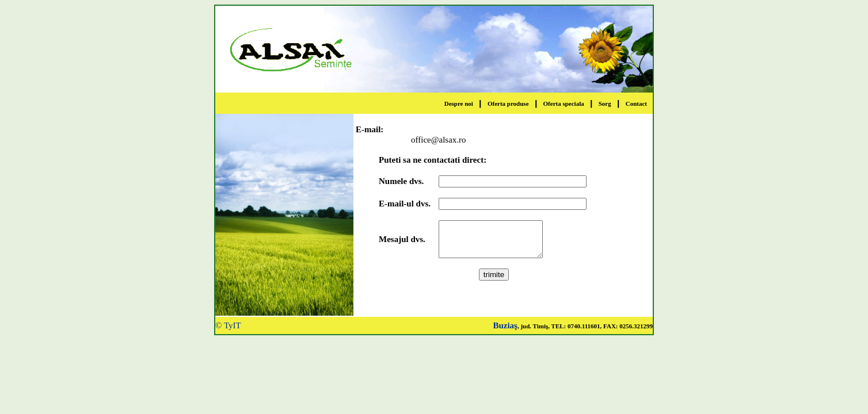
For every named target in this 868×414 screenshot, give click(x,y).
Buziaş (505, 325)
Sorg (605, 103)
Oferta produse (508, 103)
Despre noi (459, 103)
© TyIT (228, 325)
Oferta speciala (564, 103)
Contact (636, 103)
